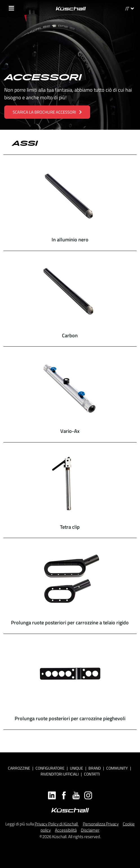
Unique (76, 768)
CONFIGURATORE (50, 768)
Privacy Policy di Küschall (57, 824)
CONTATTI (92, 774)
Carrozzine (19, 768)
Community (117, 768)
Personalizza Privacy (101, 824)
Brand (95, 768)
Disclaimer (90, 830)
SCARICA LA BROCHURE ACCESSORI (47, 112)
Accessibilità (66, 830)
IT (129, 9)
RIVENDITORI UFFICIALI (60, 774)
